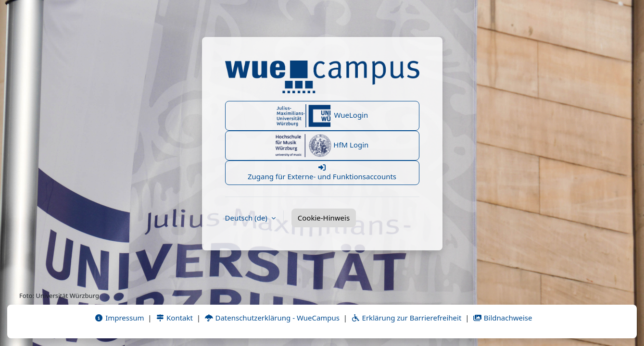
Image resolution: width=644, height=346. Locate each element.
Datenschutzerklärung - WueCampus (272, 318)
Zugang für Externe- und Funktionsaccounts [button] (322, 173)
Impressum (119, 318)
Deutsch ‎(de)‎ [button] (247, 218)
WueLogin (322, 116)
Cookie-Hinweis (324, 218)
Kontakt (174, 318)
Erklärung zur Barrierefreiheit (406, 318)
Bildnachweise (502, 318)
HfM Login (322, 146)
